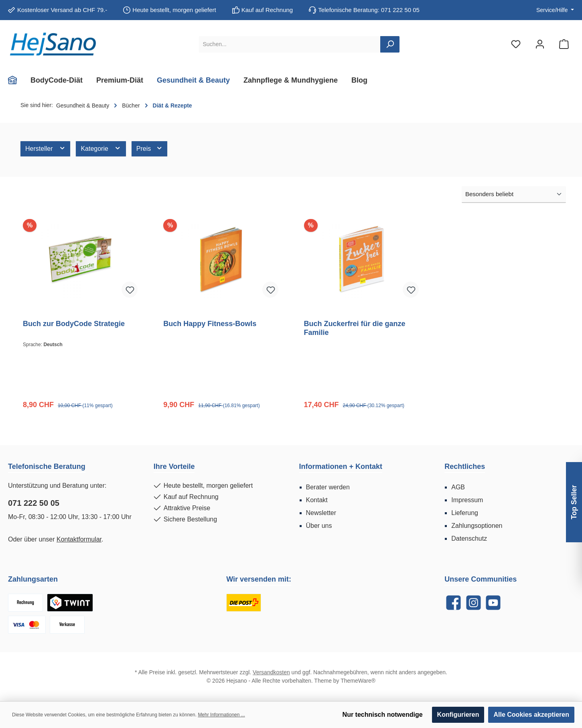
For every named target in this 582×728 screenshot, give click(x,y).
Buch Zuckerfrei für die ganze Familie (355, 328)
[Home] (16, 80)
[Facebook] (453, 603)
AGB (458, 487)
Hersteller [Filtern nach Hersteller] (45, 148)
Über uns (319, 526)
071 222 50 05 (34, 503)
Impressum (467, 500)
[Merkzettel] (516, 44)
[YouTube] (493, 603)
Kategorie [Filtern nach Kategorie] (101, 148)
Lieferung (465, 513)
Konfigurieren (458, 715)
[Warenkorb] (564, 44)
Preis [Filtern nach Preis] (149, 148)
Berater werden (328, 487)
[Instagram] (474, 603)
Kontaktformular (79, 539)
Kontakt (317, 500)
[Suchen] (390, 44)
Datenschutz (469, 538)
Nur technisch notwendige (383, 715)
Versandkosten (271, 672)
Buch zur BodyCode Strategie (74, 324)
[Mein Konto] (540, 44)
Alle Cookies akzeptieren (531, 715)
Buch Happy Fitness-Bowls (210, 324)
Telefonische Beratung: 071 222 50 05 (369, 10)
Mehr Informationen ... (221, 715)
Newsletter (321, 513)
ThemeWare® (358, 681)
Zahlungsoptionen (477, 526)
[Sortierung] (514, 195)
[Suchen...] (290, 44)
